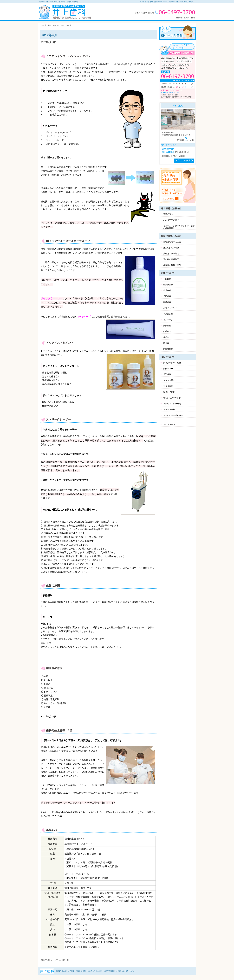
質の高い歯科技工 (171, 259)
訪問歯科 (167, 326)
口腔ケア (167, 331)
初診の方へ (168, 214)
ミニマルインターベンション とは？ (68, 56)
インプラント (169, 320)
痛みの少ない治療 (171, 248)
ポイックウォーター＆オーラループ (68, 241)
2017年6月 (67, 25)
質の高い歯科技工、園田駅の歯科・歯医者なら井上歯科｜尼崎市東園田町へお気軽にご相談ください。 (99, 971)
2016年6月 (45, 25)
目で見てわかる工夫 (172, 242)
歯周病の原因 (54, 668)
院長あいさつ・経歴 (172, 363)
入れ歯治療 (168, 314)
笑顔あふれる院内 (171, 254)
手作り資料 (168, 386)
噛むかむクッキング (172, 398)
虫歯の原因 (53, 586)
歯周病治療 (168, 285)
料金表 (166, 343)
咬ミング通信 (169, 392)
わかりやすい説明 (171, 220)
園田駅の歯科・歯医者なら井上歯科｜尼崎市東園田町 (58, 2)
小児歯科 (167, 290)
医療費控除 (168, 349)
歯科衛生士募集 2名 (59, 730)
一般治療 (167, 279)
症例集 (166, 337)
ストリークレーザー (58, 420)
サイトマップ (169, 425)
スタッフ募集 (169, 409)
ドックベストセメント (60, 343)
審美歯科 (167, 302)
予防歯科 (167, 296)
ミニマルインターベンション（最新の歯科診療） (179, 227)
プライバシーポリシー (173, 415)
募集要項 (52, 830)
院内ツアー (168, 369)
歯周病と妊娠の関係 (172, 265)
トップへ (56, 25)
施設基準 (167, 374)
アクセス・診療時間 (172, 404)
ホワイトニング (170, 308)
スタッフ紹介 (169, 380)
